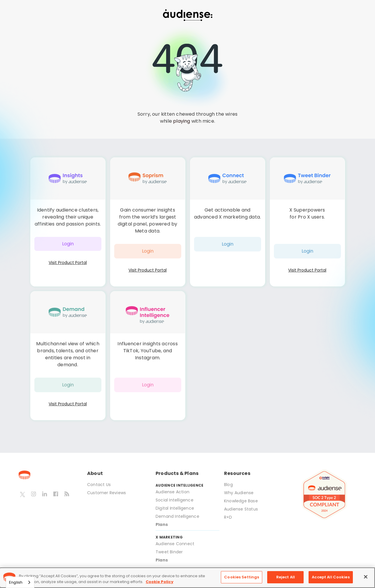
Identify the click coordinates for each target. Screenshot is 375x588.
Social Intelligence (175, 500)
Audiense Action (172, 492)
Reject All (286, 577)
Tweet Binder (169, 552)
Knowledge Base (241, 501)
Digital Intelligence (175, 508)
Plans (162, 524)
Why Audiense (239, 493)
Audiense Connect (175, 544)
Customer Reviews (106, 493)
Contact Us (99, 485)
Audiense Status (241, 509)
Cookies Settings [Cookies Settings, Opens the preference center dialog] (242, 577)
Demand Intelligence (177, 516)
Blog (228, 485)
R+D (228, 517)
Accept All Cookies (331, 577)
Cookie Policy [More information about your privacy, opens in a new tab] (160, 582)
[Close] (366, 577)
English (16, 582)
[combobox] (20, 582)
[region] (187, 578)
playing (182, 121)
